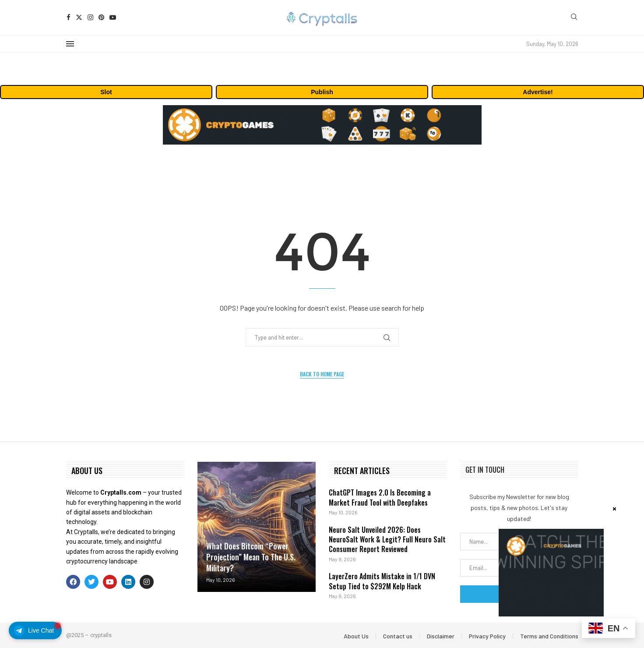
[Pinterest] (101, 17)
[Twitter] (79, 17)
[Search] (574, 17)
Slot (106, 92)
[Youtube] (113, 17)
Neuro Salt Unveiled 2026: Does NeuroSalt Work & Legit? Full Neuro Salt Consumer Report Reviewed (387, 540)
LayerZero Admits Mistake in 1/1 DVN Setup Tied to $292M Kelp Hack (382, 581)
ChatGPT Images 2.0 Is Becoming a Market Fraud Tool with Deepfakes (380, 497)
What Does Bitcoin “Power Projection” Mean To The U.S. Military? (251, 557)
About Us (356, 636)
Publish (322, 92)
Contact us (398, 636)
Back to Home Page (322, 374)
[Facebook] (69, 17)
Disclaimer (441, 636)
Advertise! (538, 92)
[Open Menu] (70, 44)
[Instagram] (90, 17)
